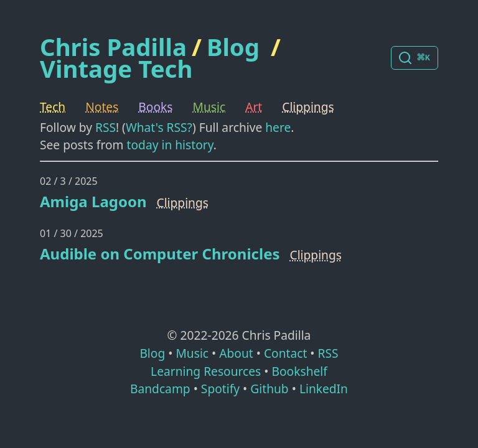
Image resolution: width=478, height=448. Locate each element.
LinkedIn (324, 389)
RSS (105, 127)
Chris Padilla (113, 47)
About (236, 353)
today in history (170, 145)
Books (155, 107)
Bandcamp (160, 389)
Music (209, 107)
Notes (102, 107)
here (278, 127)
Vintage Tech (116, 68)
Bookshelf (300, 371)
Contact (285, 353)
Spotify (220, 389)
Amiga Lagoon (93, 201)
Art (254, 107)
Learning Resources (206, 371)
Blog (233, 47)
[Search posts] (415, 58)
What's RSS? (159, 127)
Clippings (308, 107)
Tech (53, 107)
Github (269, 389)
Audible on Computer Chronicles (160, 254)
